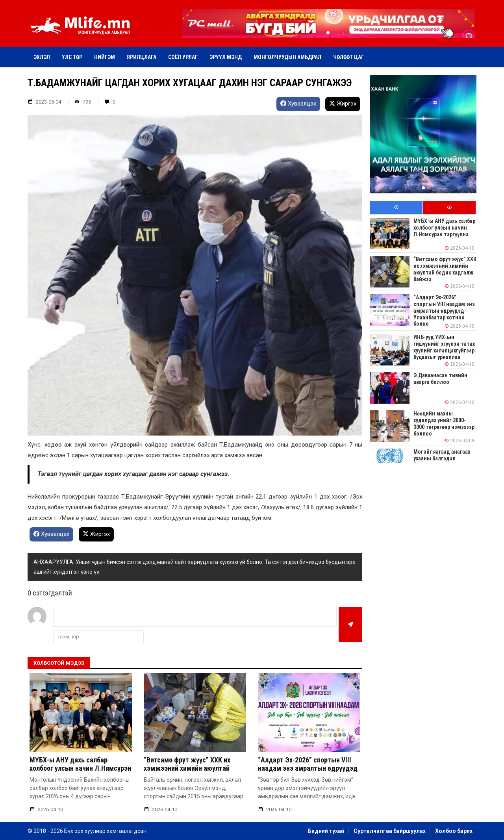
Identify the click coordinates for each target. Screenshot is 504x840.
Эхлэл (42, 57)
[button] (328, 33)
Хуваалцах (298, 104)
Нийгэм (105, 57)
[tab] (396, 208)
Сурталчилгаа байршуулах (390, 831)
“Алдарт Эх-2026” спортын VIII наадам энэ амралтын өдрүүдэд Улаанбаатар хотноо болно (308, 768)
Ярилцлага (142, 57)
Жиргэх (343, 104)
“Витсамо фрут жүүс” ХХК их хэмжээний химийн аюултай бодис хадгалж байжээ (187, 768)
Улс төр (72, 57)
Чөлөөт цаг (348, 57)
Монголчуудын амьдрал (287, 57)
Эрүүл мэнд (226, 57)
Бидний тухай (326, 831)
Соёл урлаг (183, 57)
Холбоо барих (454, 831)
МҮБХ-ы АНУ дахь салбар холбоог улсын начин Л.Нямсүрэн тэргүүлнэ (80, 768)
